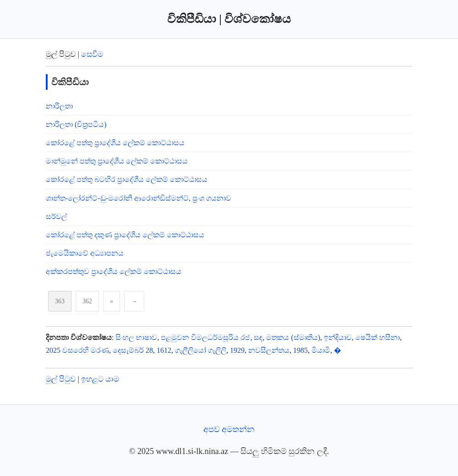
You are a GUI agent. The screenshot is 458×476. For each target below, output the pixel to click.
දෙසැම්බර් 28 (133, 350)
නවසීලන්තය (269, 350)
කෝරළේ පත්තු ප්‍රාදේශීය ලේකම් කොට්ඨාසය (115, 143)
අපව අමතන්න (229, 429)
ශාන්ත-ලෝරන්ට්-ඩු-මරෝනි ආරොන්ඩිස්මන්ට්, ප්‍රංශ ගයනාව (139, 198)
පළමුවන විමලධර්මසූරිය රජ (205, 337)
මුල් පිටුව (61, 379)
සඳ (258, 337)
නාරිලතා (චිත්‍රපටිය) (76, 124)
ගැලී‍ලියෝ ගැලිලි (201, 350)
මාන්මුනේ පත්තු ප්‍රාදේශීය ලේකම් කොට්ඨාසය (117, 161)
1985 (300, 350)
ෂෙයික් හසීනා (378, 337)
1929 (237, 350)
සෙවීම (92, 54)
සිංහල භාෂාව (136, 337)
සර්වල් (56, 216)
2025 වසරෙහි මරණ (77, 350)
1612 (164, 350)
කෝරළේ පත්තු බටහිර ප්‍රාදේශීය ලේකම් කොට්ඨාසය (127, 179)
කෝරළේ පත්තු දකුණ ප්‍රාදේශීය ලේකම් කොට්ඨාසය (125, 235)
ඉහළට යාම (100, 379)
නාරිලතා (59, 106)
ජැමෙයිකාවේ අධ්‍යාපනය (85, 253)
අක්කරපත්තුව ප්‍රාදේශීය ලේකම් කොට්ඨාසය (114, 271)
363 (60, 301)
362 (87, 301)
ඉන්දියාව (338, 337)
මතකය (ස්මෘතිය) (293, 337)
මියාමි (321, 350)
